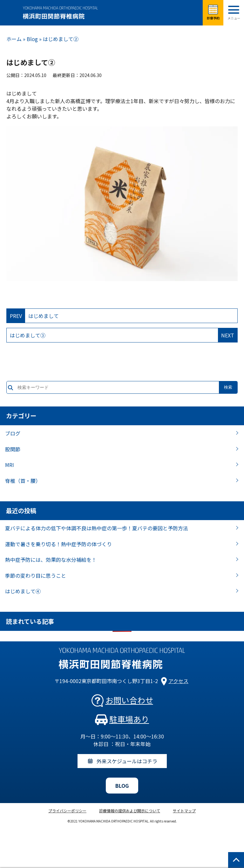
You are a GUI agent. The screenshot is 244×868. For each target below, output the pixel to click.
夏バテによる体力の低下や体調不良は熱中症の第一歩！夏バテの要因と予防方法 (97, 528)
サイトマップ (184, 811)
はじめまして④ (23, 591)
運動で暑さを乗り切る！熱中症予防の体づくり (58, 544)
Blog (32, 39)
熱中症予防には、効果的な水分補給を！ (51, 560)
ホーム (14, 39)
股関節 (13, 449)
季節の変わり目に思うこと (36, 575)
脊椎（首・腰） (23, 481)
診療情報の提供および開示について (130, 811)
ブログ (13, 433)
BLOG (122, 786)
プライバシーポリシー (67, 811)
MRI (10, 465)
